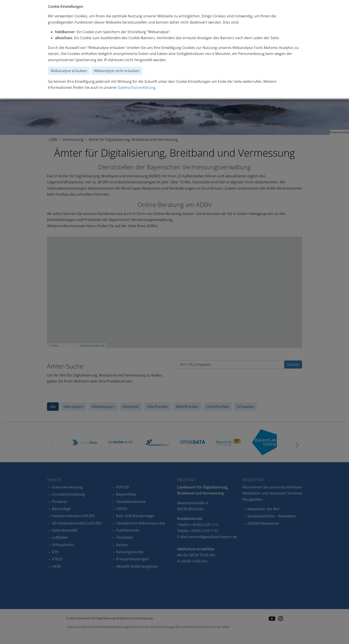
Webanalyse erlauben (69, 71)
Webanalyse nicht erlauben (117, 71)
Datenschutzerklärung (137, 87)
